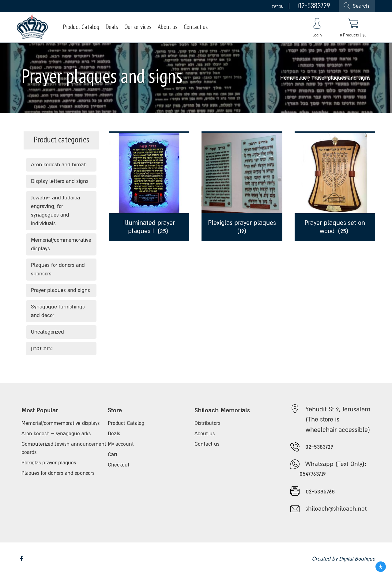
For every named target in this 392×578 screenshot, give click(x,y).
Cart (113, 457)
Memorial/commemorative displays (61, 244)
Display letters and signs (60, 181)
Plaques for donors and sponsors (58, 269)
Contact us (202, 28)
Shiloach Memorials (224, 411)
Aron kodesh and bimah (59, 165)
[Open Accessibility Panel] (381, 567)
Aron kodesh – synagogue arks (57, 435)
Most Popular (40, 411)
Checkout (119, 468)
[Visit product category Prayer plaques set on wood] (335, 186)
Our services (142, 28)
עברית (278, 6)
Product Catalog (82, 28)
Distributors (208, 424)
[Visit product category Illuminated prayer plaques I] (149, 186)
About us (173, 28)
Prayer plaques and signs (60, 290)
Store (115, 411)
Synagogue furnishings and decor (58, 311)
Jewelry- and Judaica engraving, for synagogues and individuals (55, 211)
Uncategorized (47, 332)
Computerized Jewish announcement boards (48, 451)
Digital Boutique (356, 561)
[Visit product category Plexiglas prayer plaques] (242, 186)
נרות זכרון (42, 348)
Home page (293, 78)
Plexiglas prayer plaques (50, 466)
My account (121, 446)
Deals (114, 28)
